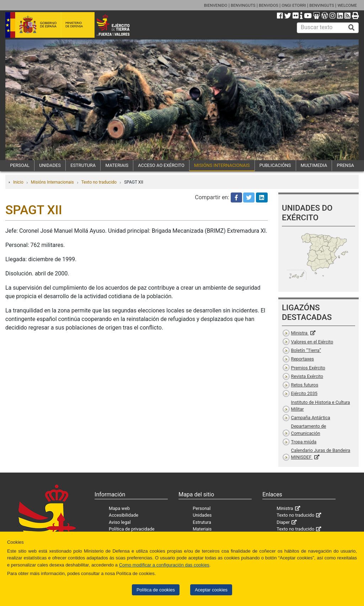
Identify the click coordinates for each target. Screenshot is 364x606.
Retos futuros (305, 385)
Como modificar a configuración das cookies (164, 565)
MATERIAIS (117, 165)
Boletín (306, 350)
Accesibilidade (124, 515)
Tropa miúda (304, 442)
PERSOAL (20, 165)
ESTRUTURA (83, 165)
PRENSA (346, 165)
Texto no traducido (99, 182)
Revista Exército (307, 376)
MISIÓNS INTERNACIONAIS (222, 165)
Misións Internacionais (52, 182)
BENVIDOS (269, 5)
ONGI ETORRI (294, 5)
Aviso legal (120, 522)
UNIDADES (50, 165)
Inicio (18, 182)
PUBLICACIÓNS (275, 165)
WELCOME (347, 5)
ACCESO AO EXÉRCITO (161, 165)
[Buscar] (352, 28)
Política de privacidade (132, 529)
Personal (202, 508)
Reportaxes (303, 359)
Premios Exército (308, 368)
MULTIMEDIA (314, 165)
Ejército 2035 (304, 393)
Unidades (202, 515)
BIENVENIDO (216, 5)
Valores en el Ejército (312, 342)
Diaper (283, 522)
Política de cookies (156, 590)
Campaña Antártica (311, 418)
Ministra (300, 333)
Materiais (202, 529)
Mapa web (119, 508)
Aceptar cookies (211, 590)
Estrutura (202, 522)
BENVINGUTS (243, 5)
